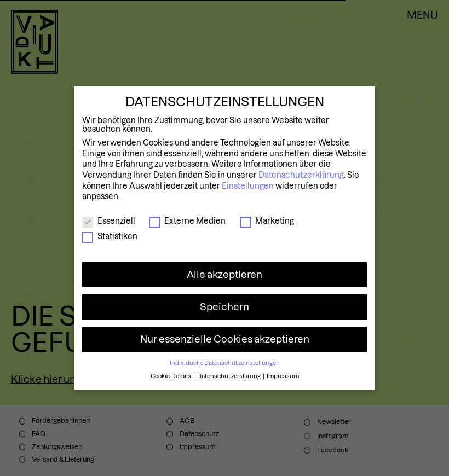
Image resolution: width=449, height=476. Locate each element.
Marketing (267, 221)
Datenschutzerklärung (301, 175)
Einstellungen (248, 186)
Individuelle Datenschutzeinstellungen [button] (225, 363)
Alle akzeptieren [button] (225, 274)
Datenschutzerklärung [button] (229, 376)
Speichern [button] (225, 307)
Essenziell (109, 221)
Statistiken (110, 236)
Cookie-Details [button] (171, 376)
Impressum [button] (283, 376)
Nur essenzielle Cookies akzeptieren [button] (225, 339)
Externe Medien (187, 221)
